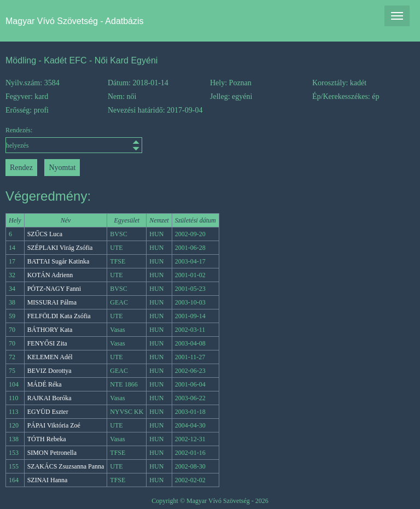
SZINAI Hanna (48, 480)
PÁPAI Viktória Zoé (54, 425)
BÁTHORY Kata (50, 330)
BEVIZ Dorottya (49, 371)
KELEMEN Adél (50, 357)
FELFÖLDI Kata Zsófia (59, 316)
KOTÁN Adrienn (50, 275)
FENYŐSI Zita (47, 343)
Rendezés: (57, 140)
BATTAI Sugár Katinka (59, 261)
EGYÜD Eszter (48, 412)
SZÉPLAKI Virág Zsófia (60, 248)
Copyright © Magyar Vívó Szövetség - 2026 (210, 501)
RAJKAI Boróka (49, 398)
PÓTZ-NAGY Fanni (54, 289)
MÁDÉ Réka (45, 384)
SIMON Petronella (52, 453)
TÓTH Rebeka (47, 439)
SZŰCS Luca (45, 234)
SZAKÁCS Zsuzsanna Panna (66, 466)
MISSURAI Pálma (52, 302)
